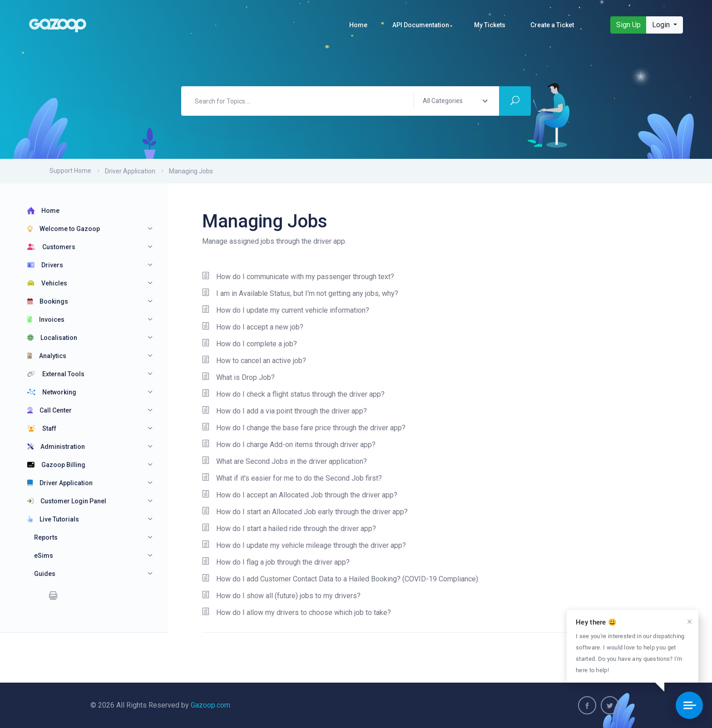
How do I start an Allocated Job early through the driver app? (305, 512)
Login (662, 25)
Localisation (52, 338)
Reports (46, 537)
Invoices (46, 320)
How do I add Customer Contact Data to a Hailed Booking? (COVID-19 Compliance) (340, 579)
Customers (51, 247)
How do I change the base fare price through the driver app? (304, 428)
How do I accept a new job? (253, 327)
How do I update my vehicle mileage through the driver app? (304, 546)
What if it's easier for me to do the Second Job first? (292, 478)
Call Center (49, 410)
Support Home (70, 171)
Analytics (47, 356)
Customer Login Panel (67, 501)
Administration (56, 447)
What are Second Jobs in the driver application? (284, 462)
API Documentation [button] (421, 25)
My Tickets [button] (490, 25)
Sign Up (628, 25)
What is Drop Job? (238, 378)
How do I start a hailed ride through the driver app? (289, 529)
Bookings (48, 301)
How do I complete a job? (250, 344)
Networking (52, 392)
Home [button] (358, 25)
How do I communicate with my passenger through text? (298, 277)
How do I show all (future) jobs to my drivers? (281, 596)
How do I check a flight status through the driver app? (293, 394)
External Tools (56, 374)
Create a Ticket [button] (552, 25)
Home (43, 211)
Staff (42, 428)
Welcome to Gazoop (64, 229)
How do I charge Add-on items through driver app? (289, 445)
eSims (44, 556)
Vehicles (47, 283)
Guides (45, 574)
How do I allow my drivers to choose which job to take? (297, 613)
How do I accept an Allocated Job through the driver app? (300, 495)
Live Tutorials (53, 519)
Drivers (45, 265)
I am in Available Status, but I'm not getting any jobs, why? (300, 294)
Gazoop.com (210, 705)
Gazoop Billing (56, 465)
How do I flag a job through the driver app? (276, 562)
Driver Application (130, 171)
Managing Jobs (191, 171)
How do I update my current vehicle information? (286, 310)
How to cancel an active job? (254, 361)
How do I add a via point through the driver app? (284, 411)
